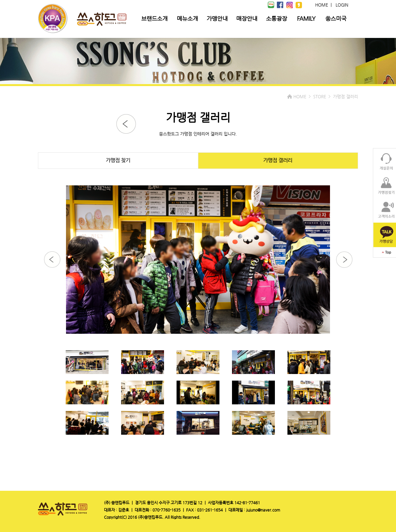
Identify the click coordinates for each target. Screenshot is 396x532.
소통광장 (277, 18)
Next (387, 266)
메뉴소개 (187, 18)
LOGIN (342, 5)
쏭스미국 (336, 18)
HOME (322, 5)
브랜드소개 (154, 18)
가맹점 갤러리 (278, 160)
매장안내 (247, 18)
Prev (9, 266)
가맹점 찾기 (118, 160)
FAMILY (306, 18)
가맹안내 (217, 18)
